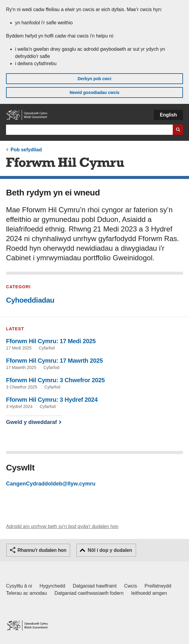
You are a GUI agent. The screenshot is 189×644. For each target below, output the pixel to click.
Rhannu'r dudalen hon (42, 550)
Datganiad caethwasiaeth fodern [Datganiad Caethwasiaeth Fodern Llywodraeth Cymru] (89, 593)
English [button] (168, 115)
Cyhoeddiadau (30, 300)
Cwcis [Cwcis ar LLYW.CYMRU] (131, 586)
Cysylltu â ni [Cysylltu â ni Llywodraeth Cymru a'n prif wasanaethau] (19, 586)
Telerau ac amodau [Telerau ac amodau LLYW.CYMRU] (26, 593)
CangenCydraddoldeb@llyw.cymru (51, 484)
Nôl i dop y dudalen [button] (110, 550)
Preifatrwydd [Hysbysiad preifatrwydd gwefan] (158, 586)
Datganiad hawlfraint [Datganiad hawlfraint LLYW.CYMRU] (95, 586)
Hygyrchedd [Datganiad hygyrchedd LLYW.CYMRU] (52, 586)
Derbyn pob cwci (94, 79)
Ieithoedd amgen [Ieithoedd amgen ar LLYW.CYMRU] (149, 593)
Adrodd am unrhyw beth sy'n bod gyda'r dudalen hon (62, 526)
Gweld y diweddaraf (31, 422)
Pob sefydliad (26, 150)
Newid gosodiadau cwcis (94, 92)
